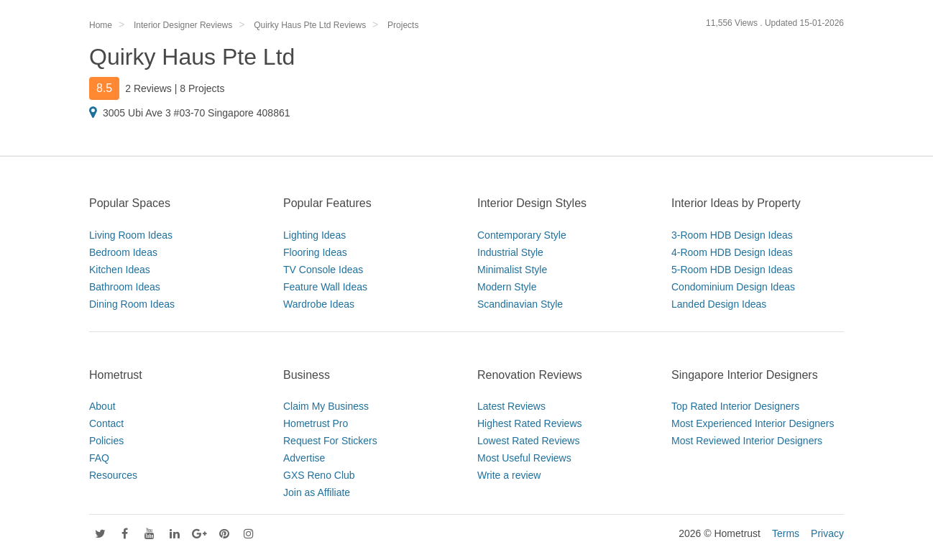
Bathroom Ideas (125, 287)
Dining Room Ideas (132, 304)
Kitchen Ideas (120, 270)
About (102, 406)
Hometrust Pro (316, 423)
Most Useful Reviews (524, 458)
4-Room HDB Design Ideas (732, 252)
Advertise (304, 458)
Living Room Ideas (131, 235)
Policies (106, 441)
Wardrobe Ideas (319, 304)
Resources (113, 475)
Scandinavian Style (520, 304)
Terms (786, 533)
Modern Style (507, 287)
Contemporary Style (522, 235)
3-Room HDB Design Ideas (732, 235)
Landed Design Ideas (719, 304)
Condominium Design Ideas (733, 287)
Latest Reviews (511, 406)
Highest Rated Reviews (530, 423)
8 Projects (202, 88)
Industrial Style (510, 252)
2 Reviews (148, 88)
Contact (106, 423)
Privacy (827, 533)
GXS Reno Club (319, 475)
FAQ (99, 458)
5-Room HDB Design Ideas (732, 270)
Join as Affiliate (317, 492)
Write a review (509, 475)
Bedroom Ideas (123, 252)
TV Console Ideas (323, 270)
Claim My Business (326, 406)
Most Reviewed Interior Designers (747, 441)
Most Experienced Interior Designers (753, 423)
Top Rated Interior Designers (735, 406)
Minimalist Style (512, 270)
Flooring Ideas (315, 252)
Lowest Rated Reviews (528, 441)
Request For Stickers (330, 441)
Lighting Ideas (314, 235)
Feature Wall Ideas (325, 287)
